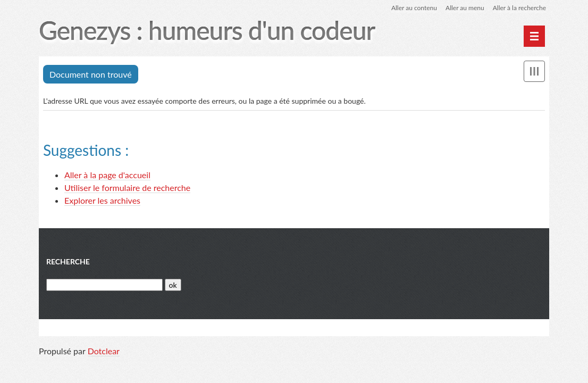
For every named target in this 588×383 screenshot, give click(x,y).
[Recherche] (104, 285)
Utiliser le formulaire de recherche (127, 188)
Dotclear (104, 351)
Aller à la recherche (519, 8)
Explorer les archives (102, 200)
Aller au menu (465, 8)
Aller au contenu (414, 8)
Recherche (68, 261)
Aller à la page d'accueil (107, 175)
